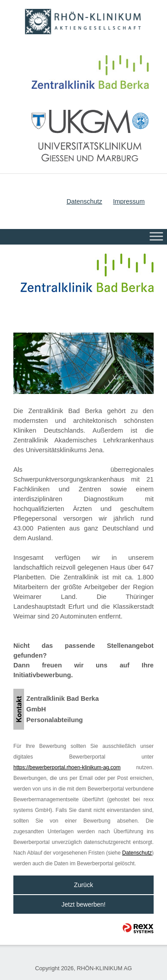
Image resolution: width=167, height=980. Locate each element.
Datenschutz (84, 201)
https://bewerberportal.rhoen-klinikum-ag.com (67, 767)
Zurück (83, 885)
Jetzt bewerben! (83, 904)
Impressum (129, 201)
